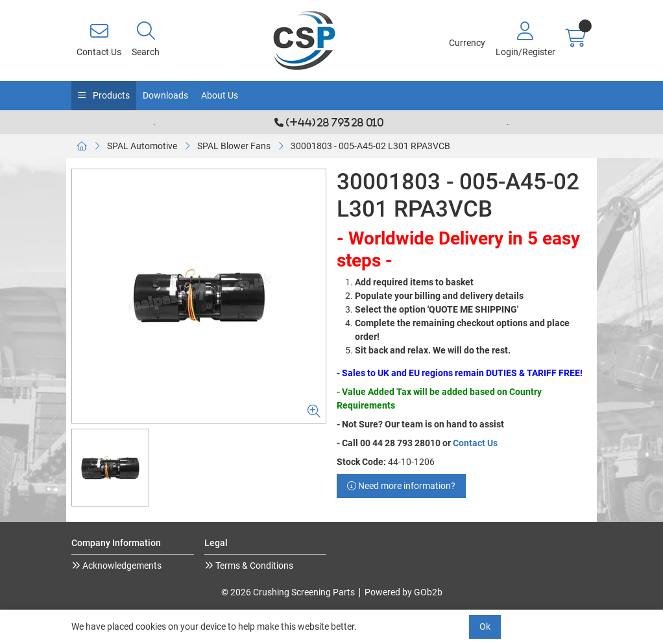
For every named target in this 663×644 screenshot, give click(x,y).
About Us (220, 95)
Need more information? (401, 486)
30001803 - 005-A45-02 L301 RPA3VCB (370, 146)
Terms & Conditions (253, 566)
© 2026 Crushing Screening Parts (288, 592)
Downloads (165, 95)
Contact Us (475, 443)
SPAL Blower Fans (234, 146)
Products (110, 95)
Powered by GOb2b (404, 592)
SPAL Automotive (142, 146)
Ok (485, 626)
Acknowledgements (121, 566)
